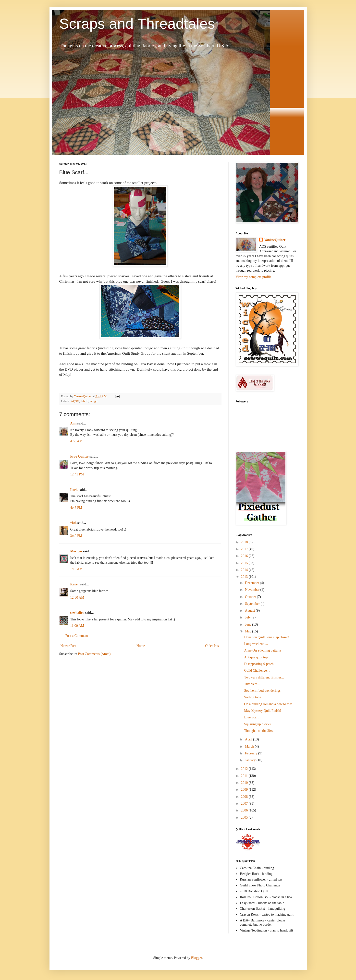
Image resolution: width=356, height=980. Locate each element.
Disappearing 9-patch (259, 664)
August (250, 611)
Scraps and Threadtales (137, 24)
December (252, 583)
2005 (245, 817)
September (253, 604)
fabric (84, 401)
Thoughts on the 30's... (260, 731)
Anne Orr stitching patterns (263, 650)
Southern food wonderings (262, 691)
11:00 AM (77, 626)
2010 (245, 783)
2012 (245, 769)
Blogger (196, 958)
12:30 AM (77, 598)
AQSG (75, 401)
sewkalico (77, 613)
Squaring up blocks (257, 724)
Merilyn (76, 551)
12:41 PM (77, 474)
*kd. (74, 523)
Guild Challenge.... (257, 671)
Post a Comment (77, 636)
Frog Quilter (80, 456)
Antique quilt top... (257, 657)
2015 (245, 563)
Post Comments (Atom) (94, 654)
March (250, 746)
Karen (75, 584)
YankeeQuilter (275, 240)
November (253, 590)
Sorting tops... (254, 697)
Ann (74, 423)
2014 (245, 570)
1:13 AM (76, 569)
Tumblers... (252, 684)
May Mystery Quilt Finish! (263, 711)
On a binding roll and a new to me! (268, 704)
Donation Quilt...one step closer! (266, 637)
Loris (74, 490)
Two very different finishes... (264, 677)
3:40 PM (76, 536)
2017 (245, 549)
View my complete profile (254, 277)
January (251, 760)
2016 (245, 556)
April (249, 739)
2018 (245, 542)
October (251, 597)
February (252, 753)
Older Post (212, 646)
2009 (245, 790)
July (248, 617)
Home (141, 646)
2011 (245, 776)
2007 (245, 804)
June (249, 624)
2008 (245, 797)
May (249, 631)
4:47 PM (76, 508)
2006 (245, 810)
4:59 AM (76, 441)
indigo (93, 401)
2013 (245, 577)
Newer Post (68, 646)
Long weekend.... (256, 644)
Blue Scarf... (253, 717)
